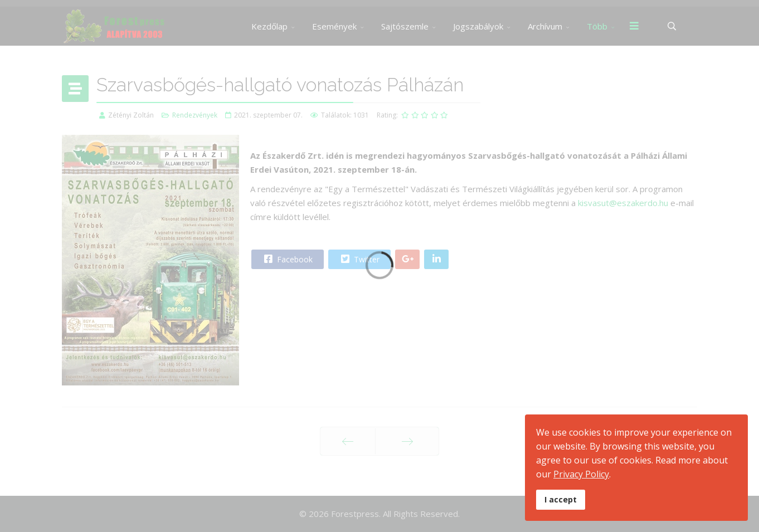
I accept (561, 499)
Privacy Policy (581, 474)
